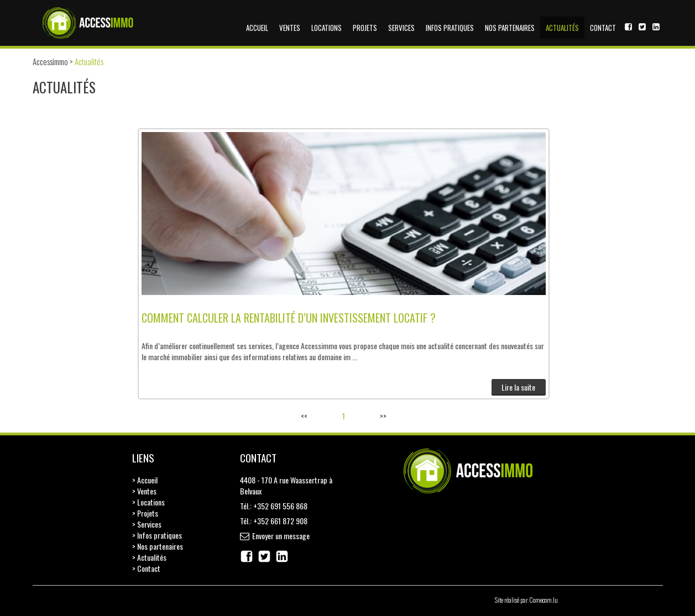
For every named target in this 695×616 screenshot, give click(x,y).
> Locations (148, 502)
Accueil (257, 28)
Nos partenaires (510, 28)
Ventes (290, 28)
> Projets (145, 513)
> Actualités (149, 557)
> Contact (146, 568)
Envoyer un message (281, 536)
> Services (147, 524)
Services (401, 28)
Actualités (562, 28)
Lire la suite (518, 387)
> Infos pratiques (157, 535)
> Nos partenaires (158, 546)
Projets (365, 28)
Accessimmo (50, 61)
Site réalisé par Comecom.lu (526, 600)
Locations (326, 28)
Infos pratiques (450, 28)
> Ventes (144, 491)
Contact (603, 28)
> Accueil (145, 480)
